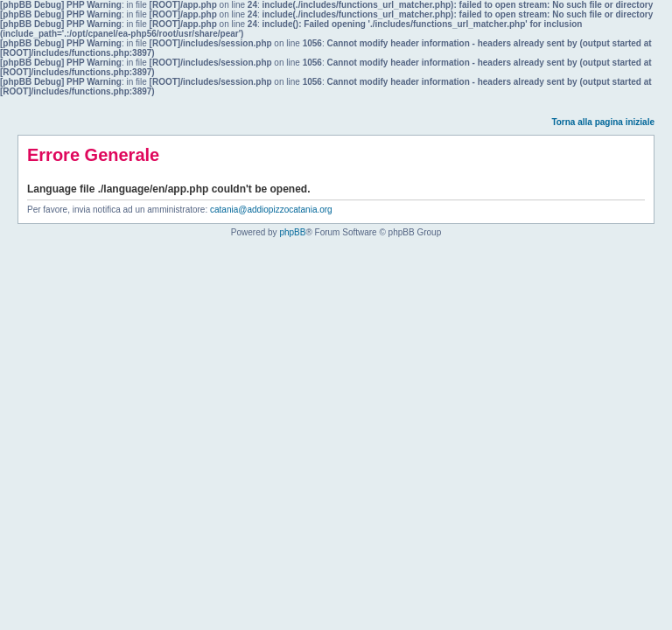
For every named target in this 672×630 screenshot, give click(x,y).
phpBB (292, 232)
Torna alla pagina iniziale (603, 122)
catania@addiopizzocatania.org (271, 210)
